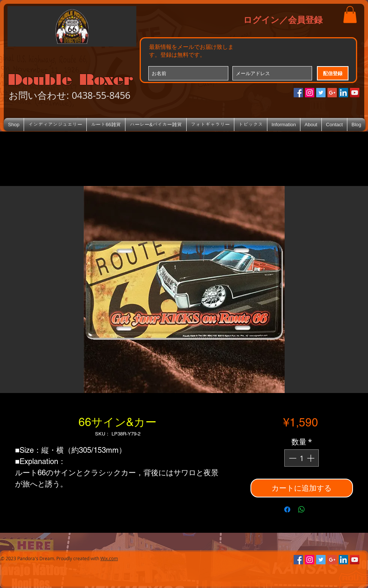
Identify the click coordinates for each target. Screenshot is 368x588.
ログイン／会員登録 (283, 20)
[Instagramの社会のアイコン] (310, 93)
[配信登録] (333, 73)
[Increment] (311, 458)
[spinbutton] (302, 458)
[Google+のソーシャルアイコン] (332, 93)
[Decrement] (292, 458)
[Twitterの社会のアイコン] (321, 93)
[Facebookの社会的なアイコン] (298, 93)
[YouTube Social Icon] (355, 93)
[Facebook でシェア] (287, 509)
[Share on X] (316, 509)
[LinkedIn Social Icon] (343, 93)
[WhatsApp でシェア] (302, 509)
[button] (350, 14)
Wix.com (109, 558)
